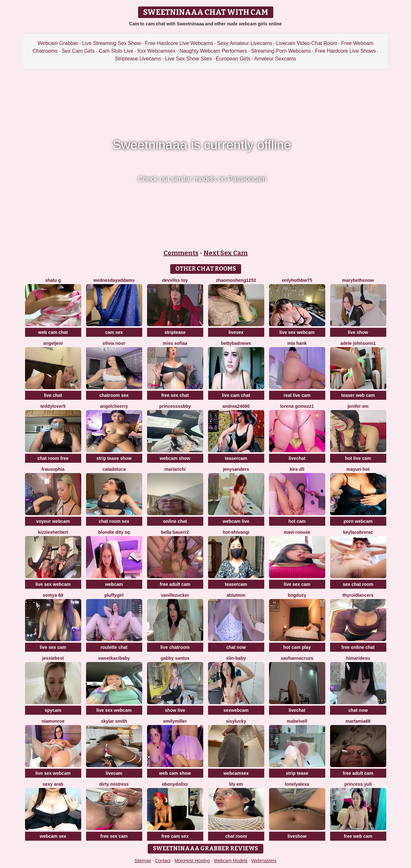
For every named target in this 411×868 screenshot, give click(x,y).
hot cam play (297, 647)
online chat (175, 521)
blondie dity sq (114, 532)
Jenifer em (358, 406)
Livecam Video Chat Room (307, 43)
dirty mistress (114, 784)
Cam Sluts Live (116, 51)
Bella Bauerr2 (175, 532)
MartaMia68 (358, 721)
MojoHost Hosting (192, 861)
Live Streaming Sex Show (112, 43)
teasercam (236, 458)
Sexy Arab (53, 784)
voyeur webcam (53, 521)
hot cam (297, 521)
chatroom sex (114, 395)
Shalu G (53, 280)
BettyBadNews (236, 343)
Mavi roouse (297, 532)
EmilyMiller (175, 721)
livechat (297, 458)
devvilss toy (175, 280)
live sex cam (297, 584)
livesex (236, 332)
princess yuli (358, 784)
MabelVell (297, 721)
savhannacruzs (297, 658)
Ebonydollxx (175, 784)
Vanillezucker (175, 595)
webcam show (175, 458)
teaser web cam (358, 395)
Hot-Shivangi (236, 532)
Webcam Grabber (58, 43)
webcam (114, 584)
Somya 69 (53, 595)
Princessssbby (175, 406)
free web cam (358, 836)
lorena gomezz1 (297, 406)
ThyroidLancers (358, 595)
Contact (163, 861)
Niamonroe (53, 721)
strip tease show (114, 458)
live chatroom (175, 647)
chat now (236, 647)
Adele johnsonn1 (358, 343)
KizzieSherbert (53, 532)
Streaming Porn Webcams (281, 51)
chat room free (53, 458)
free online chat (358, 647)
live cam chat (236, 395)
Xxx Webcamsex (157, 51)
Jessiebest (53, 658)
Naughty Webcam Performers (213, 51)
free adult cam (175, 584)
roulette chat (114, 647)
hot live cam (358, 458)
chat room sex (114, 521)
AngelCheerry (114, 406)
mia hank (297, 343)
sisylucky (236, 721)
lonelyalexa (297, 784)
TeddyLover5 (53, 406)
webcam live (236, 521)
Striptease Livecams (138, 59)
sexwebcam (236, 710)
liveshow (297, 836)
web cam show (175, 773)
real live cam (297, 395)
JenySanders (236, 469)
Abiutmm (236, 595)
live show (358, 332)
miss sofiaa (175, 343)
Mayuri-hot (358, 469)
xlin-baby (236, 658)
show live (175, 710)
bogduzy (297, 595)
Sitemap (143, 861)
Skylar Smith (114, 721)
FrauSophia (53, 469)
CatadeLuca (114, 469)
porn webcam (358, 521)
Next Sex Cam (226, 253)
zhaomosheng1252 (236, 280)
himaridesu (358, 658)
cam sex (114, 332)
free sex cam (114, 836)
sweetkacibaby (114, 658)
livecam (114, 773)
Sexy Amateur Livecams (245, 43)
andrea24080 (236, 406)
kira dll (297, 469)
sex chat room (358, 584)
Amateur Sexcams (275, 59)
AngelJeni (53, 343)
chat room (236, 836)
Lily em (236, 784)
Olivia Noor (114, 343)
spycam (53, 710)
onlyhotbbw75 (297, 280)
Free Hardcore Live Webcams (179, 43)
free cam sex (175, 836)
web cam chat (53, 332)
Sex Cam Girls (78, 51)
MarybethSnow (358, 280)
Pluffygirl (114, 595)
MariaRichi (175, 469)
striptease (175, 332)
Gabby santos (175, 658)
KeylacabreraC (358, 532)
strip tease (297, 773)
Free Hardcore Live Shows (345, 51)
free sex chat (175, 395)
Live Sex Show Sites (188, 59)
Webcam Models (231, 861)
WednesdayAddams (114, 280)
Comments (181, 253)
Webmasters (264, 861)
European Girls (233, 59)
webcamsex (236, 773)
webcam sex (53, 836)
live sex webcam (297, 332)
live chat (53, 395)
